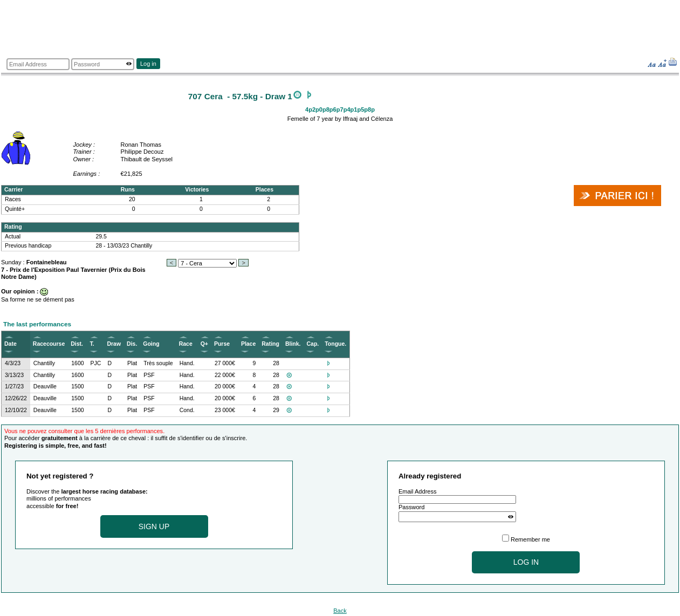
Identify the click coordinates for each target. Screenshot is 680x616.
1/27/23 (14, 386)
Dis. (132, 344)
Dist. (77, 344)
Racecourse (49, 344)
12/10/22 (16, 410)
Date (11, 344)
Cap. (312, 344)
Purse (222, 344)
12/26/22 (16, 398)
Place (248, 344)
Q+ (204, 344)
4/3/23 (13, 363)
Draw (114, 344)
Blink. (293, 344)
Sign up (154, 526)
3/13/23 (14, 375)
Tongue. (335, 344)
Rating (270, 344)
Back (340, 611)
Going (151, 344)
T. (92, 344)
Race (186, 344)
